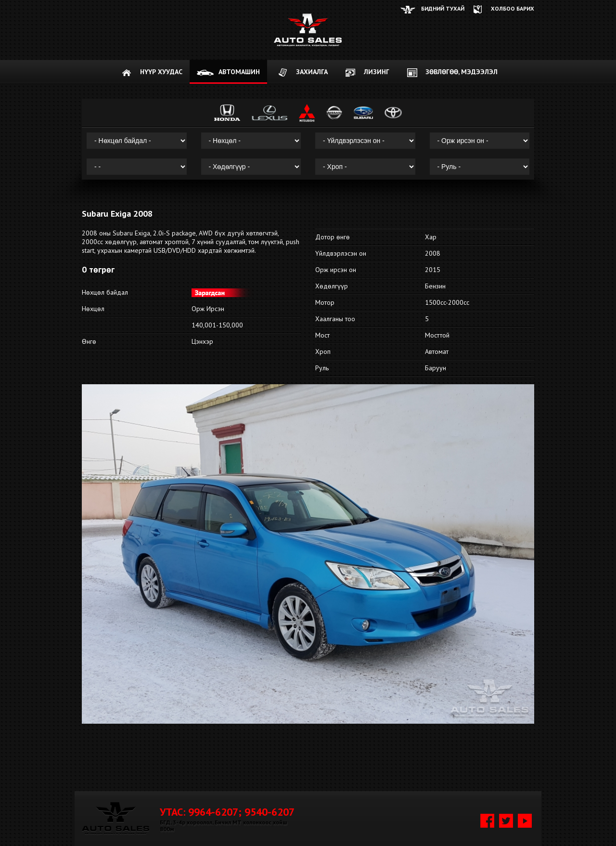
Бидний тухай (443, 8)
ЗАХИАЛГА (312, 72)
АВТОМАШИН (239, 72)
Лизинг (377, 72)
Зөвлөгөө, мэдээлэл (462, 72)
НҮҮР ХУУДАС (161, 72)
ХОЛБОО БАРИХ (513, 8)
